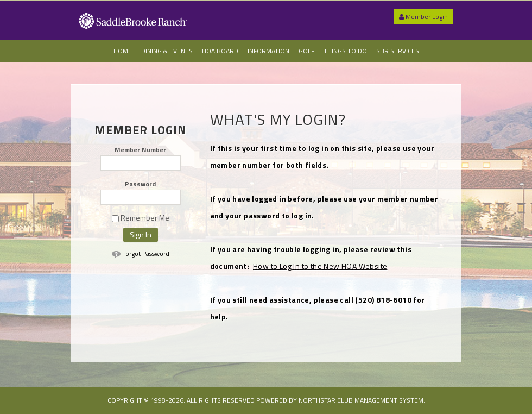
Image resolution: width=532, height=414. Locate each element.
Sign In (141, 234)
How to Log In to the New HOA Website (320, 266)
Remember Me (141, 218)
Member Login (423, 17)
